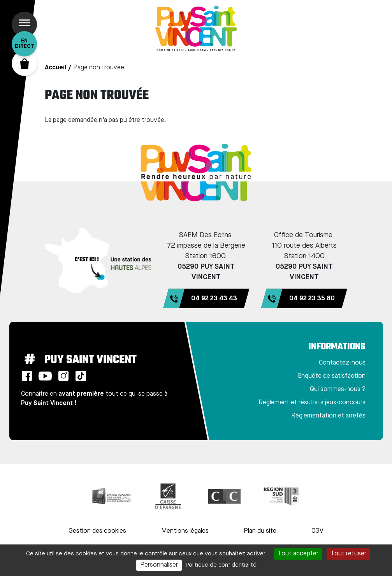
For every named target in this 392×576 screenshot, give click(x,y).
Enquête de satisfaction (332, 376)
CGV (317, 531)
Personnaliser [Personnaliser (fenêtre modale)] (159, 565)
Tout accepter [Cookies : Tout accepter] (298, 554)
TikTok (81, 376)
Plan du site (260, 531)
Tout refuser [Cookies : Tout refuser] (348, 554)
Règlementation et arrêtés (328, 416)
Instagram (63, 376)
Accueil (55, 68)
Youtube (45, 376)
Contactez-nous (342, 363)
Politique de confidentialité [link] (221, 565)
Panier (24, 63)
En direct (25, 44)
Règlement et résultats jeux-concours (312, 403)
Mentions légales (185, 531)
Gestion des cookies (97, 531)
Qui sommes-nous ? (338, 389)
